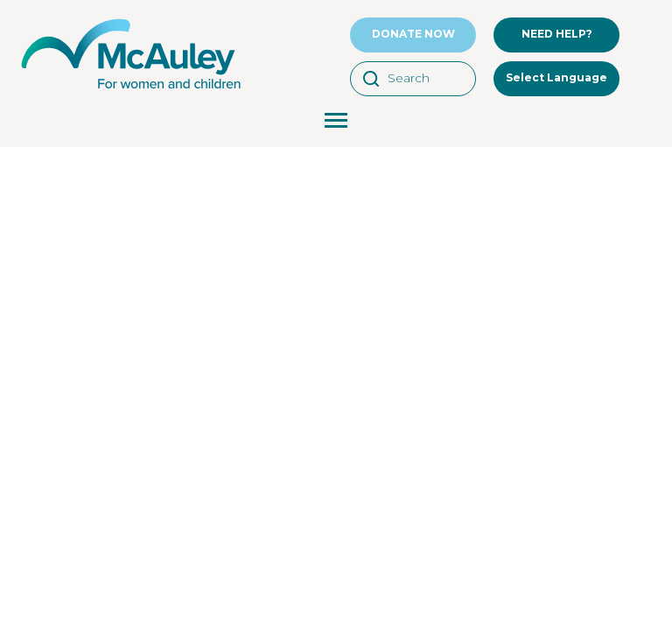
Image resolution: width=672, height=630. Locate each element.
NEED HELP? (557, 34)
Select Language (556, 77)
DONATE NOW (413, 34)
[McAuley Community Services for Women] (131, 89)
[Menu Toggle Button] (336, 122)
